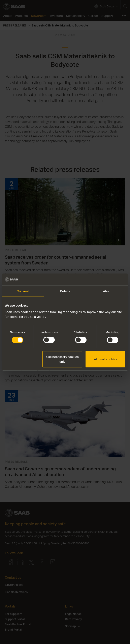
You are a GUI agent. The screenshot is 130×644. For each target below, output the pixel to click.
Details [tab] (65, 291)
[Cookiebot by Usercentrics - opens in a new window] (108, 279)
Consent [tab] (23, 291)
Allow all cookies (106, 359)
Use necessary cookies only (62, 359)
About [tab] (107, 291)
